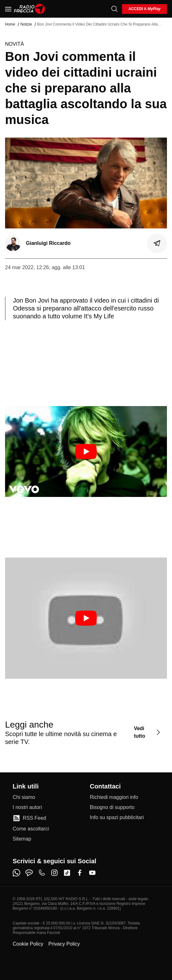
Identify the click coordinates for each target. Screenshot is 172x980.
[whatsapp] (16, 873)
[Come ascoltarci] (31, 829)
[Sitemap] (22, 839)
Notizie (26, 24)
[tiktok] (67, 873)
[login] (144, 9)
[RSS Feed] (29, 818)
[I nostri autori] (27, 807)
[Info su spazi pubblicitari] (117, 818)
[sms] (29, 873)
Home (10, 24)
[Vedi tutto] (148, 732)
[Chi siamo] (24, 797)
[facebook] (80, 873)
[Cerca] (114, 9)
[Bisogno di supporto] (112, 807)
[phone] (42, 873)
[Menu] (8, 9)
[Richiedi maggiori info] (114, 797)
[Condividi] (157, 243)
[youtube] (92, 873)
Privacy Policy (64, 944)
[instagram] (54, 873)
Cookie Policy (28, 944)
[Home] (30, 9)
